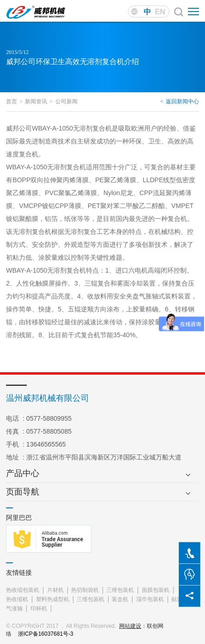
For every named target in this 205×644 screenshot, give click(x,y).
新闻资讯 (39, 101)
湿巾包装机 (150, 599)
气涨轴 (14, 608)
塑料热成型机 (53, 599)
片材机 (55, 590)
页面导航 (23, 492)
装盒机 (120, 599)
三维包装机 (120, 590)
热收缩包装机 (23, 590)
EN (160, 12)
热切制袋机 (85, 590)
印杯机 (39, 608)
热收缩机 (17, 599)
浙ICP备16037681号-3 (46, 634)
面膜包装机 (156, 590)
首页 (14, 101)
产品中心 (23, 473)
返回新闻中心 (180, 101)
